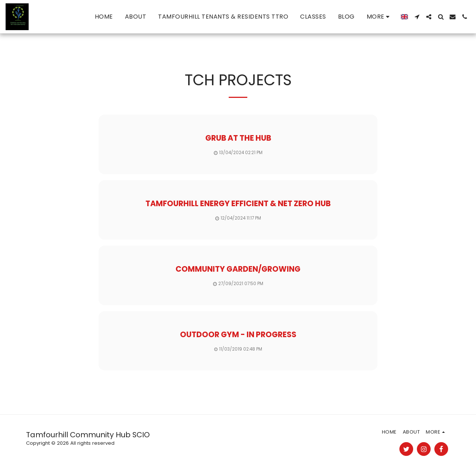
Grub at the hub (238, 138)
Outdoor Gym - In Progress (238, 334)
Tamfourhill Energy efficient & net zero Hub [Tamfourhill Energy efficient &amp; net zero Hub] (238, 203)
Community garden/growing (238, 269)
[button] (417, 17)
